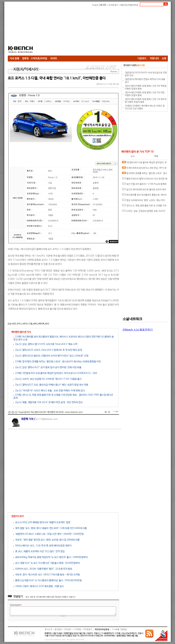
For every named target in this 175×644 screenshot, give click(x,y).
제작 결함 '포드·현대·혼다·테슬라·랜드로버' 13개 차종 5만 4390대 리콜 (50, 528)
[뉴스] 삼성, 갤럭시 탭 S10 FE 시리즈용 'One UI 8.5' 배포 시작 (45, 344)
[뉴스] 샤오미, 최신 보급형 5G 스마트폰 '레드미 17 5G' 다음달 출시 (47, 379)
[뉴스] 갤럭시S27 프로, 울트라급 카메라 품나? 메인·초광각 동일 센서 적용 (51, 385)
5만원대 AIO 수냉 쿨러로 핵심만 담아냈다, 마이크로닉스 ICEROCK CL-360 (144, 163)
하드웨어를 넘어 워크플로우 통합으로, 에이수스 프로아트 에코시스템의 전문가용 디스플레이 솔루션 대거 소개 (144, 196)
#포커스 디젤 (27, 324)
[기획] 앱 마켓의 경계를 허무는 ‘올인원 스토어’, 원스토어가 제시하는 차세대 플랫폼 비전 (57, 362)
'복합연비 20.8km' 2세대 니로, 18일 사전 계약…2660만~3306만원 (48, 534)
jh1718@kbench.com (47, 419)
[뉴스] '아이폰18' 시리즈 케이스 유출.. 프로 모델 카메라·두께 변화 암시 (49, 391)
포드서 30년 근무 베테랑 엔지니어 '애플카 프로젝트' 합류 (42, 522)
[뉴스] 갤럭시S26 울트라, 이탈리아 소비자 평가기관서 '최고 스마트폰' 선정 (51, 356)
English (95, 5)
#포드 (47, 324)
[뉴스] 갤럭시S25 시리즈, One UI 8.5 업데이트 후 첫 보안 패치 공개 (48, 350)
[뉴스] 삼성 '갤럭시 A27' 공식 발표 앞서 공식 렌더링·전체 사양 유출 (47, 367)
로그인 (103, 5)
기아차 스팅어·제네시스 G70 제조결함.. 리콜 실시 (39, 586)
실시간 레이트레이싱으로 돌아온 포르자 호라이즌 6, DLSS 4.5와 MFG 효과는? (144, 190)
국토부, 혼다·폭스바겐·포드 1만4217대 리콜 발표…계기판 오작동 (47, 575)
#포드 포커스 (17, 324)
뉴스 (133, 156)
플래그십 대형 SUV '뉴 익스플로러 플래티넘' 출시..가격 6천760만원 (47, 580)
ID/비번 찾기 (113, 5)
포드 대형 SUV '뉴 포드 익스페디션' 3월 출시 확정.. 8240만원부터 (47, 563)
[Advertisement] (87, 32)
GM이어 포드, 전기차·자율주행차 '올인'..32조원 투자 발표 (43, 569)
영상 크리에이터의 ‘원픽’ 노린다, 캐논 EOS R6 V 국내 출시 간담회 (144, 201)
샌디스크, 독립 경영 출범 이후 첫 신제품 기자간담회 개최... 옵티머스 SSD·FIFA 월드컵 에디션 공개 (144, 206)
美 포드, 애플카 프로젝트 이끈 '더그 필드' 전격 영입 (39, 551)
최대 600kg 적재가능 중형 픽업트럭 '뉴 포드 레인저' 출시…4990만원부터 (50, 557)
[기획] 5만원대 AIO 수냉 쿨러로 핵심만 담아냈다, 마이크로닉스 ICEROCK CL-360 (55, 373)
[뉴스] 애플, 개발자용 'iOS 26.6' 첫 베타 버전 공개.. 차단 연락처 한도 (48, 402)
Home (113, 72)
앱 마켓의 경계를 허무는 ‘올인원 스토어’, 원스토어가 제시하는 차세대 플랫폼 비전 (145, 174)
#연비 (35, 324)
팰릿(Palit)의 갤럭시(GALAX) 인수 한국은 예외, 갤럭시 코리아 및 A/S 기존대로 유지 (145, 179)
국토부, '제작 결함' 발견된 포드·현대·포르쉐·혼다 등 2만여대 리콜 (46, 540)
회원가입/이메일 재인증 (129, 5)
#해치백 (41, 324)
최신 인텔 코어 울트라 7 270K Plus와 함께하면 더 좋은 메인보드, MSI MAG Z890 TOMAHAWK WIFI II (144, 185)
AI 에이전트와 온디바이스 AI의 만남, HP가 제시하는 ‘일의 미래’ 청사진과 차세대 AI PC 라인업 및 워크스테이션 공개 (144, 169)
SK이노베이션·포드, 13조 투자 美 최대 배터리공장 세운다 (42, 546)
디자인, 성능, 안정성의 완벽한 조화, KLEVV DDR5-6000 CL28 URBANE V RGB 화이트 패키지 (144, 212)
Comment (16, 605)
